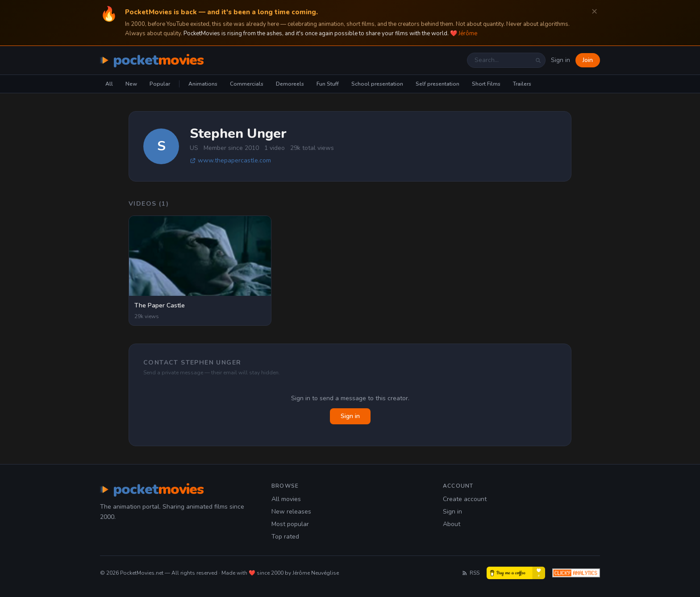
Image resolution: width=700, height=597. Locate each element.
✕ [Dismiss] (594, 12)
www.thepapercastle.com (230, 160)
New (131, 84)
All (109, 84)
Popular (160, 84)
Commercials (247, 84)
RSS (471, 573)
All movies (286, 499)
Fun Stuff (328, 84)
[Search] (538, 60)
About (452, 524)
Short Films (486, 84)
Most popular (290, 524)
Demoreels (290, 84)
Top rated (285, 537)
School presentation (377, 84)
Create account (465, 499)
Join (588, 60)
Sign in (560, 60)
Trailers (522, 84)
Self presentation (437, 84)
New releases (291, 512)
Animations (203, 84)
